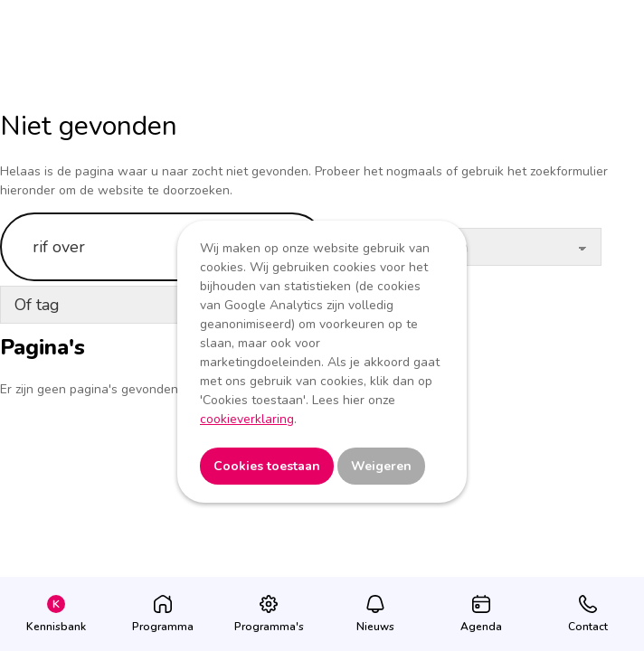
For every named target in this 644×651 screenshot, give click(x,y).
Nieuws (375, 627)
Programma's (269, 627)
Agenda (481, 627)
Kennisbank (56, 627)
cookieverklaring (247, 419)
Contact (588, 627)
